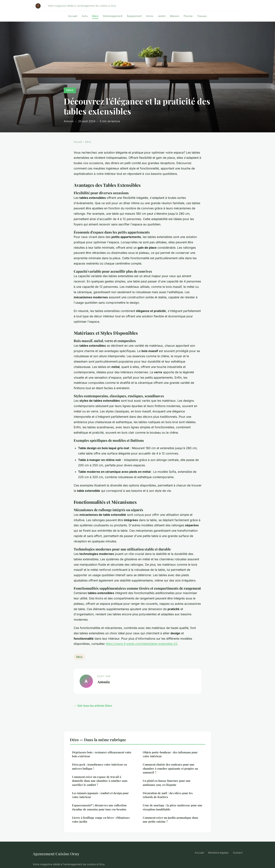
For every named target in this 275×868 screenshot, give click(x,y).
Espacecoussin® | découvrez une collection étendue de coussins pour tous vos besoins (99, 807)
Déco (95, 16)
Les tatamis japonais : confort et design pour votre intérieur (100, 795)
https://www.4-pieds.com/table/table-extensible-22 (141, 644)
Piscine (188, 16)
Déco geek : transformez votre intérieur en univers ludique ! (99, 766)
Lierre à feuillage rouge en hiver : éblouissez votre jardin (101, 820)
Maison (175, 16)
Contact (238, 853)
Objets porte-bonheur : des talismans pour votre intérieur (170, 754)
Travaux (202, 16)
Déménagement (113, 16)
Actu (85, 16)
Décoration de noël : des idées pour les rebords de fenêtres (168, 795)
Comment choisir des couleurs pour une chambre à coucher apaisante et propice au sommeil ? (170, 768)
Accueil (73, 16)
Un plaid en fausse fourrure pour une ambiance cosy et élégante (167, 783)
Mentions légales (218, 853)
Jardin (162, 16)
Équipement (134, 16)
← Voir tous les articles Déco (93, 706)
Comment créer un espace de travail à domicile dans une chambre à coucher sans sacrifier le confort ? (100, 781)
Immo (150, 16)
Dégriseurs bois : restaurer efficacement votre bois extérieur (102, 754)
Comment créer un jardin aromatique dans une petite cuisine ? (170, 820)
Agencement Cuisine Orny (56, 854)
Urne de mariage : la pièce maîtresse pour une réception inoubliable (173, 807)
